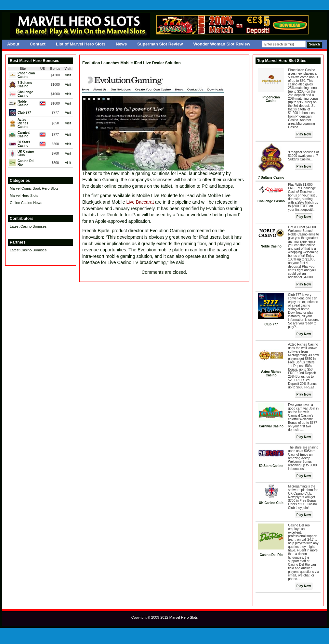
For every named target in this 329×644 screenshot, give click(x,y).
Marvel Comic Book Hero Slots (34, 188)
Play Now (304, 134)
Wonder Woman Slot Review (222, 44)
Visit (68, 75)
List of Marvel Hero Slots (81, 44)
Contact (38, 44)
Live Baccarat (140, 202)
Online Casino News (26, 203)
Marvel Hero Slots (24, 196)
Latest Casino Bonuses (28, 226)
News (121, 44)
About (13, 44)
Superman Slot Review (160, 44)
